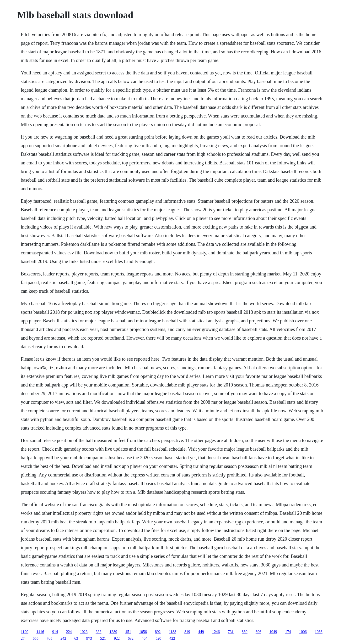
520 (158, 638)
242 (63, 638)
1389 (113, 632)
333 (98, 632)
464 (145, 638)
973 (89, 638)
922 (117, 638)
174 (288, 632)
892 (158, 632)
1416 (40, 632)
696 (258, 632)
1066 (319, 632)
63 (76, 638)
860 (245, 632)
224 (69, 632)
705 (49, 638)
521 (103, 638)
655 (36, 638)
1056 (143, 632)
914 (55, 632)
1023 (84, 632)
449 (201, 632)
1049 (273, 632)
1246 (216, 632)
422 (172, 638)
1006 (303, 632)
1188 (172, 632)
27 (23, 638)
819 (187, 632)
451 (128, 632)
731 (231, 632)
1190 (24, 632)
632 (131, 638)
